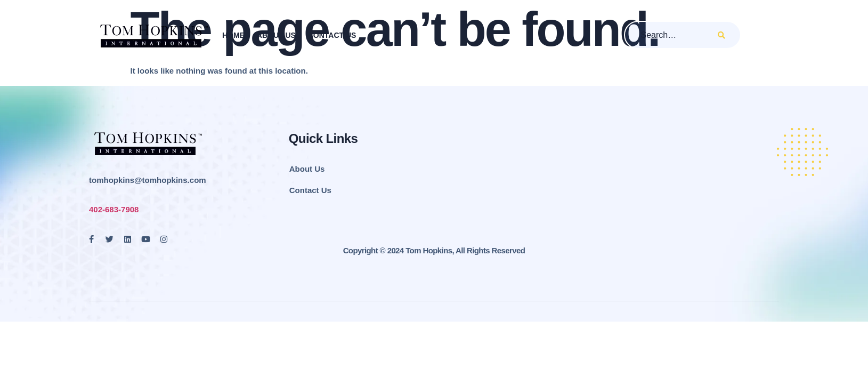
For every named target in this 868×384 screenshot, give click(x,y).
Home (233, 35)
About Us (276, 35)
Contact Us (332, 35)
